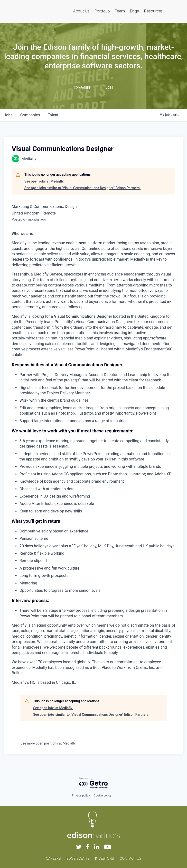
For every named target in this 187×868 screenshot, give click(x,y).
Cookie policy (103, 796)
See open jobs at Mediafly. (44, 181)
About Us (81, 11)
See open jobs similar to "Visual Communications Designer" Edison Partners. (82, 188)
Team (120, 11)
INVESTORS (104, 858)
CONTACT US (130, 858)
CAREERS (53, 858)
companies (30, 115)
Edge (135, 11)
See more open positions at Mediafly (48, 743)
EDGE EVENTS (78, 858)
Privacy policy (81, 796)
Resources (153, 11)
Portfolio (102, 11)
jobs (8, 115)
